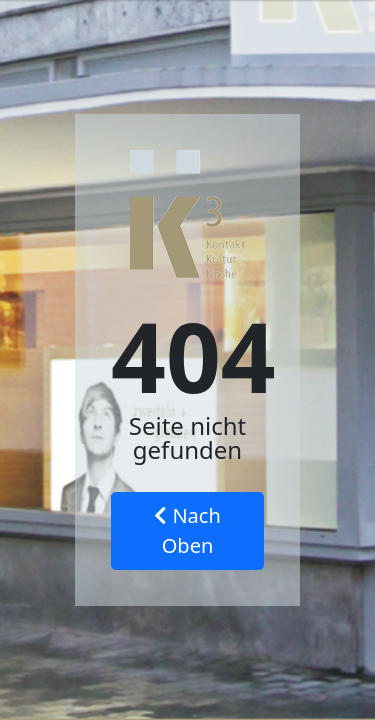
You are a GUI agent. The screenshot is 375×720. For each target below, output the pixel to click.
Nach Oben (187, 530)
